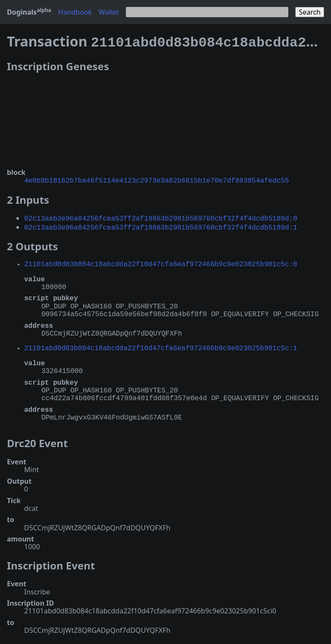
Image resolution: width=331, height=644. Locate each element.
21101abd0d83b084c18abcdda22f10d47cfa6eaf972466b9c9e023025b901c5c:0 (161, 260)
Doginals (29, 12)
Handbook (75, 12)
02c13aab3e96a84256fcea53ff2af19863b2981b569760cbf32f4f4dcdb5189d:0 (161, 215)
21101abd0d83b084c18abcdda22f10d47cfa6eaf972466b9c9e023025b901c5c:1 (161, 344)
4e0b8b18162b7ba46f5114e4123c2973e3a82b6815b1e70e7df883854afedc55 (156, 178)
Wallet (109, 12)
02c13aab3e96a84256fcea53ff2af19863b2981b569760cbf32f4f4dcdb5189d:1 (161, 224)
